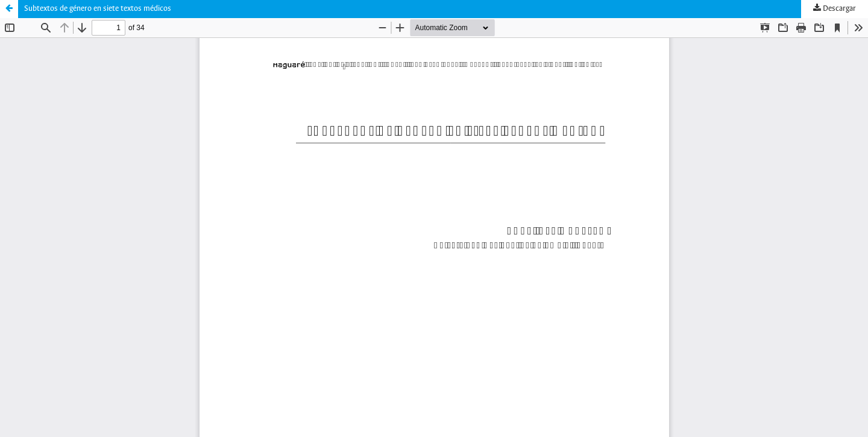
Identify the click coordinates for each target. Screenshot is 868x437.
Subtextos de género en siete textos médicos (98, 9)
